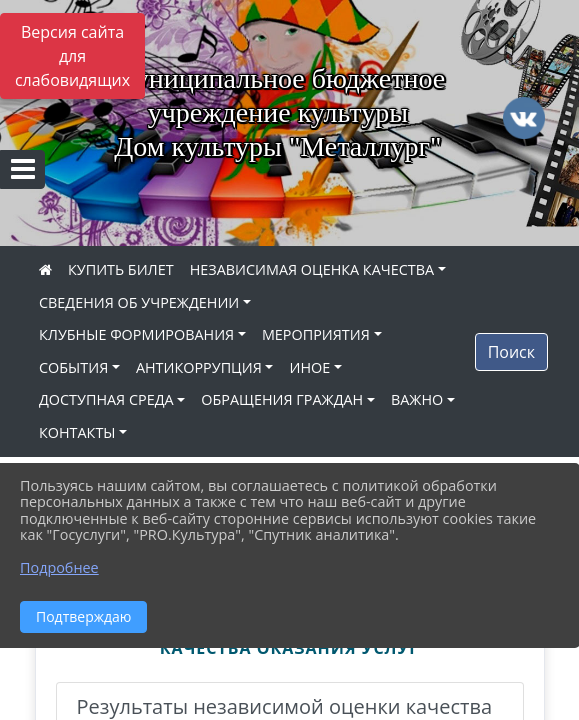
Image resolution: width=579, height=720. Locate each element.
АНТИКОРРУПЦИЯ (199, 367)
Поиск (511, 352)
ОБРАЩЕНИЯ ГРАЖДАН (282, 399)
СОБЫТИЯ (73, 367)
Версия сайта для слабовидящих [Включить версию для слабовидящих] (72, 56)
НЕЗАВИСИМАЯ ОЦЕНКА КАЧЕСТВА (312, 269)
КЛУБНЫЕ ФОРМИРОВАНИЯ (136, 334)
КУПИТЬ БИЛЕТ (121, 269)
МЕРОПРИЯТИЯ (316, 334)
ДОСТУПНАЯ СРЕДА (106, 399)
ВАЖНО (417, 399)
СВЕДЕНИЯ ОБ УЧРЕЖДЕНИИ (139, 302)
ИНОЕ (309, 367)
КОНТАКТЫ (77, 432)
